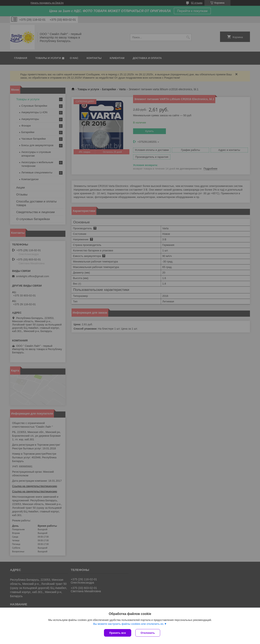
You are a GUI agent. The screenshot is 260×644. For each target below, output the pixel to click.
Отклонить (148, 633)
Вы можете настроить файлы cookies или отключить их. (129, 624)
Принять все (118, 633)
